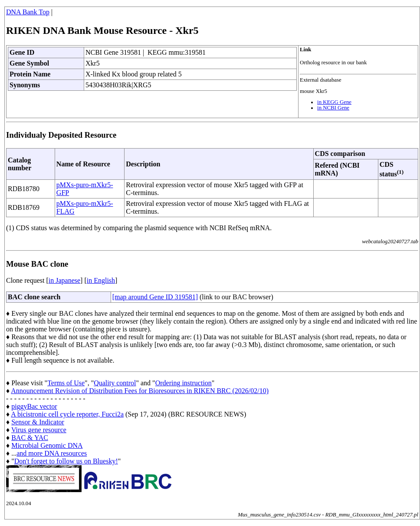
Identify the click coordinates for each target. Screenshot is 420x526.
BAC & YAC (30, 438)
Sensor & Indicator (38, 422)
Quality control (115, 383)
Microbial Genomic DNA (47, 445)
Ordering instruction (184, 383)
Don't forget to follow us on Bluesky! (66, 461)
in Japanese (64, 280)
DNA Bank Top (28, 12)
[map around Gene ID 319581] (155, 297)
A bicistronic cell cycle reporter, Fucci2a (67, 414)
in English (101, 280)
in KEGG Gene (334, 102)
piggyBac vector (34, 406)
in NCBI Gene (333, 108)
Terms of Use (66, 383)
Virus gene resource (39, 430)
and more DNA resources (52, 453)
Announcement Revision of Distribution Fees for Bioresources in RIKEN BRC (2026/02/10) (140, 391)
